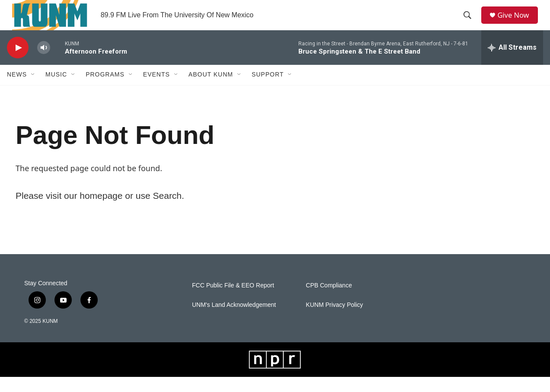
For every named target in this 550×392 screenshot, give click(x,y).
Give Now (517, 23)
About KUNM (211, 90)
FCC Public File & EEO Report (233, 301)
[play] (18, 63)
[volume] (44, 63)
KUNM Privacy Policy (334, 320)
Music (56, 90)
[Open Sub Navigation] (33, 90)
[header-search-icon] (470, 23)
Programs (105, 90)
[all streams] (512, 63)
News (17, 90)
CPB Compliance (329, 301)
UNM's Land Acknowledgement (234, 320)
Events (157, 90)
